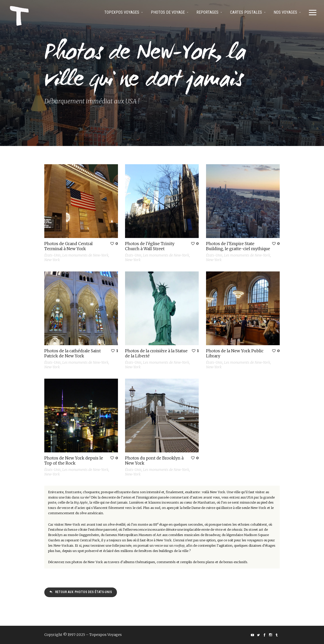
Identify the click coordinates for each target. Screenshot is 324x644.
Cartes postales (246, 12)
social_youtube (252, 635)
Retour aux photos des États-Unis (81, 592)
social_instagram (271, 635)
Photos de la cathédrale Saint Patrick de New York (73, 353)
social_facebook (265, 635)
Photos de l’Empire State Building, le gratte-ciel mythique (238, 246)
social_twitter (258, 635)
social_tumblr (277, 635)
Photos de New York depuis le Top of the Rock (74, 461)
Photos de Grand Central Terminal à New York (68, 246)
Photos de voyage (168, 12)
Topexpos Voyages (122, 12)
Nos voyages (285, 12)
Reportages (207, 12)
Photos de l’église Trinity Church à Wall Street (150, 246)
